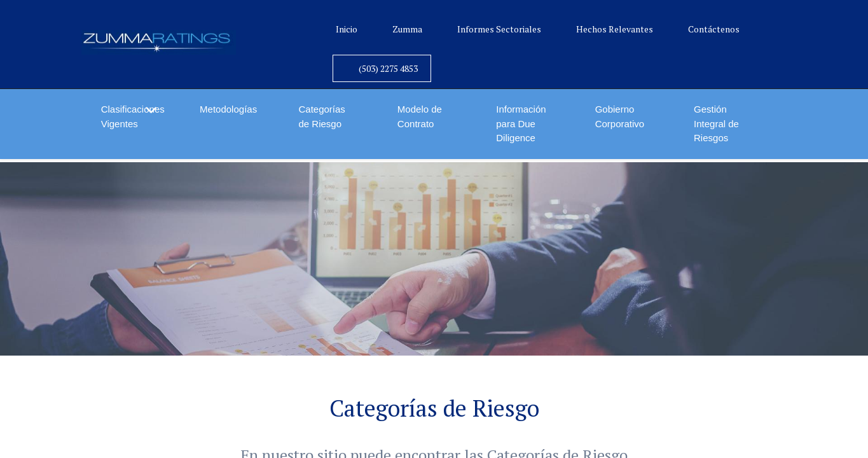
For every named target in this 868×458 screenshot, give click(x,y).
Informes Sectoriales (499, 29)
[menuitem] (229, 110)
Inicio (347, 29)
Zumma (407, 29)
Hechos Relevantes (615, 29)
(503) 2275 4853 (388, 68)
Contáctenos (714, 29)
